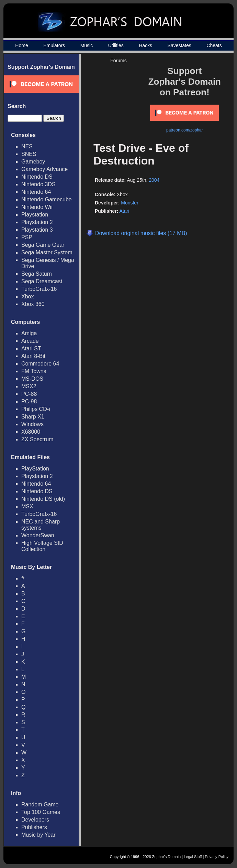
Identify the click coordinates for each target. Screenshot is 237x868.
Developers (35, 820)
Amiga (29, 333)
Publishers (34, 827)
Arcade (30, 341)
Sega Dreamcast (42, 281)
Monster (130, 203)
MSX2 (29, 386)
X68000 (31, 432)
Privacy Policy (217, 857)
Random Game (40, 805)
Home (21, 45)
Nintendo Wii (37, 207)
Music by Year (38, 835)
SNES (29, 154)
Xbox (27, 297)
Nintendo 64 (36, 192)
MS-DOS (32, 379)
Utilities (116, 45)
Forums (118, 61)
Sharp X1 (33, 417)
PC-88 (29, 394)
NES (27, 146)
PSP (27, 237)
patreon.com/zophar (185, 130)
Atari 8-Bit (33, 356)
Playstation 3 (37, 230)
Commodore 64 (40, 364)
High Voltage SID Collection (42, 546)
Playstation (35, 215)
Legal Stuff (193, 857)
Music (87, 45)
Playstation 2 (37, 222)
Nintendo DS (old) (43, 499)
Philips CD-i (36, 409)
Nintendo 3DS (38, 184)
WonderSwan (38, 535)
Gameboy (33, 162)
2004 (154, 180)
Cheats (214, 45)
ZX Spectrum (37, 439)
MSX (27, 506)
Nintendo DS (37, 177)
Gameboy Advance (44, 169)
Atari (125, 211)
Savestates (179, 45)
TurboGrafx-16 (39, 289)
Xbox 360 (33, 304)
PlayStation (35, 469)
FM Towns (34, 371)
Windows (32, 424)
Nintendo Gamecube (47, 199)
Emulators (54, 45)
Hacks (145, 45)
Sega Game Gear (43, 245)
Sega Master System (47, 252)
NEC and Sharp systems (41, 525)
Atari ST (31, 348)
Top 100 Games (41, 812)
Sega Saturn (37, 274)
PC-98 (29, 401)
